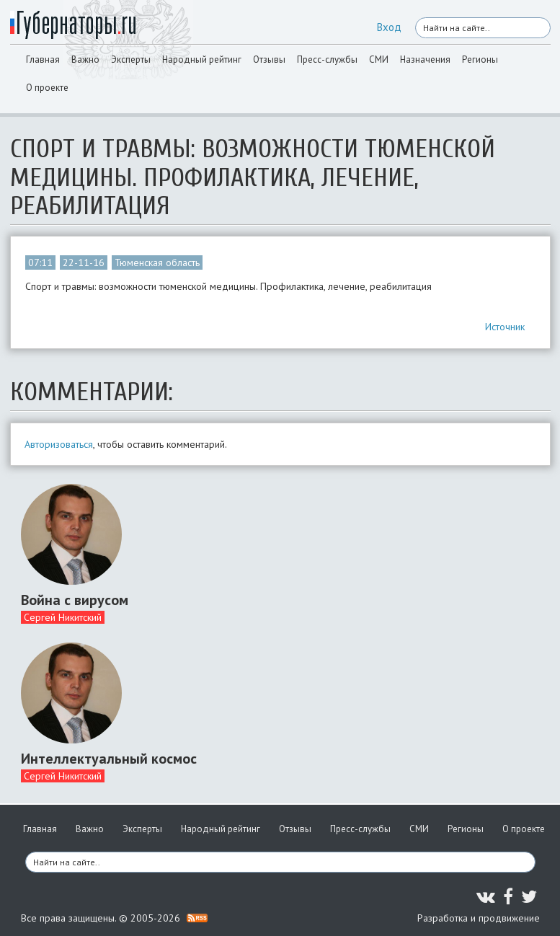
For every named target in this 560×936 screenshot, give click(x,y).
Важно (85, 59)
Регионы (480, 59)
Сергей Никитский (63, 617)
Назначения (425, 59)
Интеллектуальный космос (109, 759)
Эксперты (131, 59)
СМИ (379, 59)
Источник (505, 327)
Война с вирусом (75, 600)
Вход (389, 27)
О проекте (47, 88)
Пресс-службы (327, 59)
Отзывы (269, 59)
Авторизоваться (59, 444)
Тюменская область (157, 262)
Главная (43, 59)
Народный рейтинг (202, 59)
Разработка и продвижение (479, 918)
